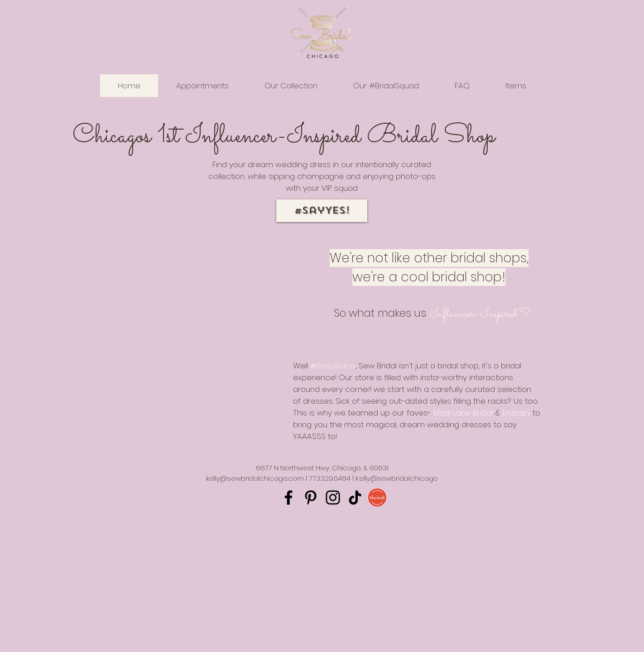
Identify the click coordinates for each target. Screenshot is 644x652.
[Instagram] (333, 497)
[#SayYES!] (322, 211)
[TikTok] (355, 497)
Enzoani (517, 413)
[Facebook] (288, 497)
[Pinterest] (311, 497)
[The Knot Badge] (377, 497)
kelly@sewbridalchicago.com (255, 478)
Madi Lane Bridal (463, 413)
